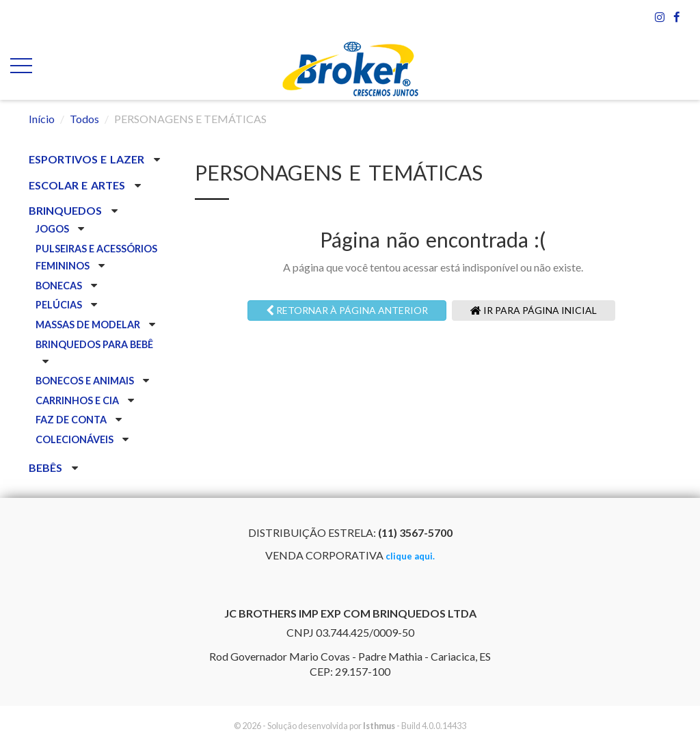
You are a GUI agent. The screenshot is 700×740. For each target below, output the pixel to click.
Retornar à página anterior (347, 310)
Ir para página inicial (534, 310)
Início (42, 119)
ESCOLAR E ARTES (78, 185)
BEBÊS (47, 467)
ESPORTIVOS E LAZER (88, 159)
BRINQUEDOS (67, 210)
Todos (84, 119)
